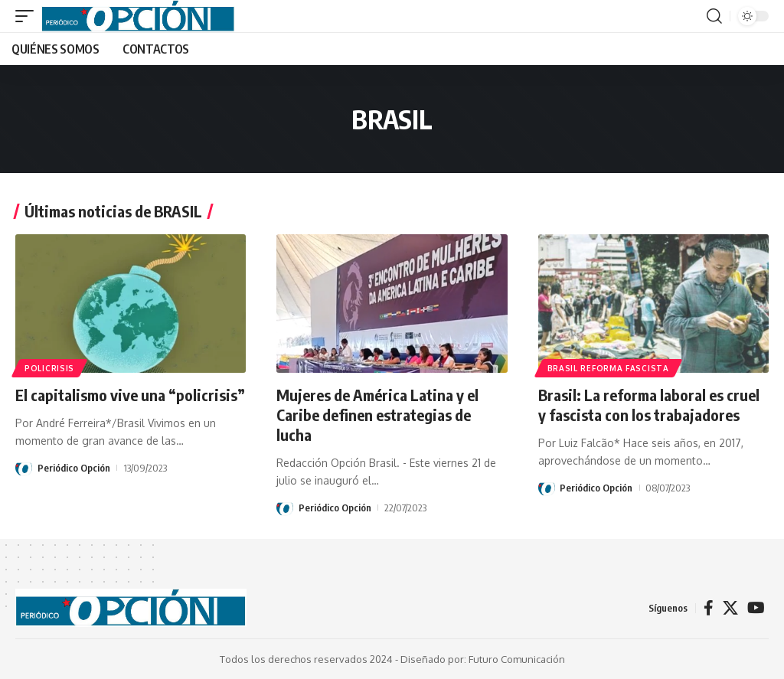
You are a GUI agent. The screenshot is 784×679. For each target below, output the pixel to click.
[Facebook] (709, 608)
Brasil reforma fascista (608, 368)
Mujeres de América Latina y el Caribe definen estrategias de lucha (377, 415)
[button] (28, 16)
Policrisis (49, 368)
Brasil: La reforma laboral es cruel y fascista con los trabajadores (649, 405)
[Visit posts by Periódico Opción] (24, 468)
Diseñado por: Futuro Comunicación (483, 659)
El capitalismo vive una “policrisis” (130, 395)
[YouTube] (756, 608)
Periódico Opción (74, 468)
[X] (730, 608)
